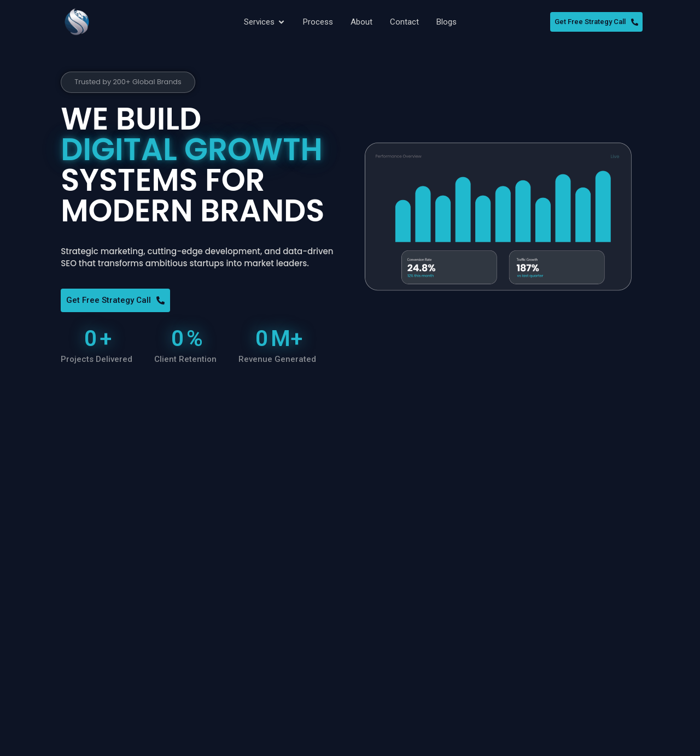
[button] (133, 83)
